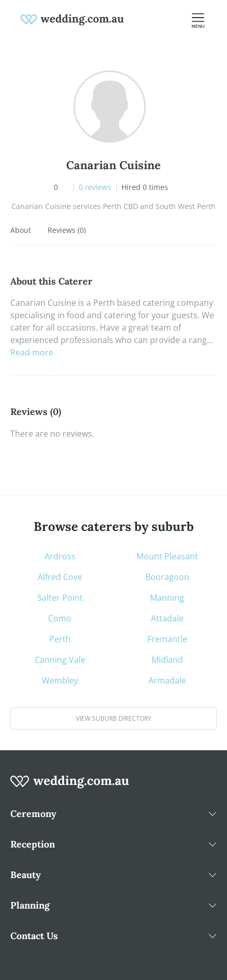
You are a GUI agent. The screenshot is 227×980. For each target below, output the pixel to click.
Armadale (167, 680)
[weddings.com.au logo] (72, 19)
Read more (32, 352)
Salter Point (60, 598)
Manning (167, 598)
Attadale (167, 618)
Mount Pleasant (167, 556)
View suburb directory (114, 718)
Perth (60, 639)
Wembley (60, 680)
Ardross (60, 556)
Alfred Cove (60, 577)
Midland (167, 660)
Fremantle (167, 639)
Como (60, 618)
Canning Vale (60, 660)
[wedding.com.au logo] (70, 787)
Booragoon (167, 577)
